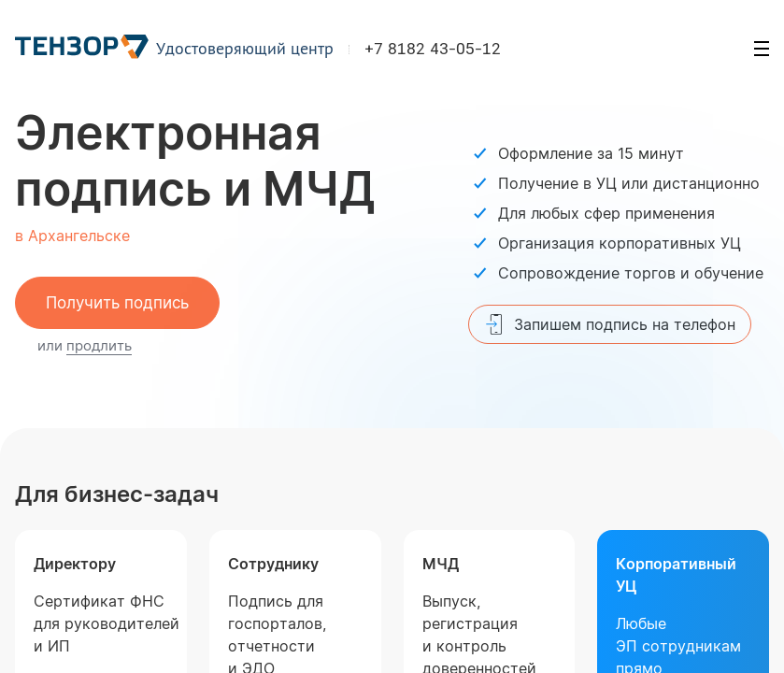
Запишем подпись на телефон (610, 324)
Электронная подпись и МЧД (195, 161)
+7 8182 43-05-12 (434, 50)
